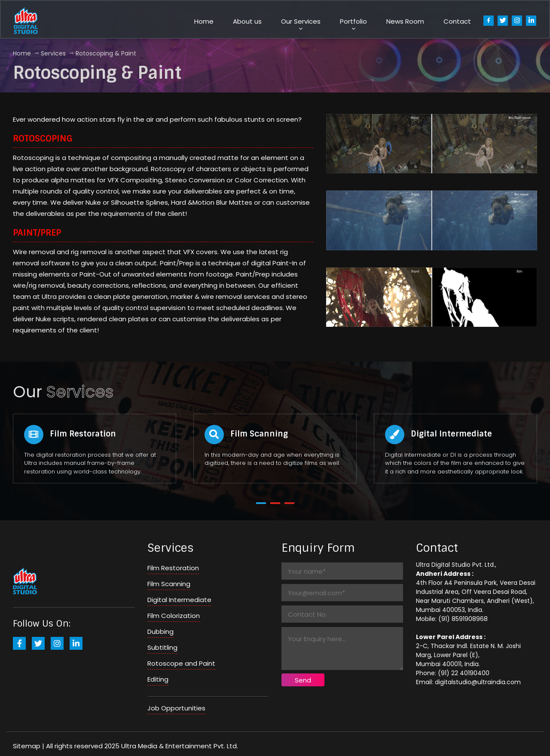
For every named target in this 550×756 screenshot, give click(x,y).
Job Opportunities (176, 708)
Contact (457, 21)
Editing (158, 679)
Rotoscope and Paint (181, 663)
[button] (261, 503)
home (22, 53)
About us (247, 21)
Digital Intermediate (179, 600)
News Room (405, 21)
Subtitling (162, 647)
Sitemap (27, 746)
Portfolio (353, 21)
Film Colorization (174, 616)
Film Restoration (173, 568)
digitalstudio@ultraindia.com (478, 682)
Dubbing (160, 632)
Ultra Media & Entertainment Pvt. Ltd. (180, 746)
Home (204, 21)
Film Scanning (169, 584)
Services (53, 53)
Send (303, 680)
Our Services (301, 21)
